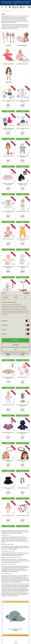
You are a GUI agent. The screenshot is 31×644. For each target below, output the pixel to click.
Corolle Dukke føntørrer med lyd (23, 516)
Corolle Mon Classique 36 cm (9, 64)
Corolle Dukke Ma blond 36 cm (8, 516)
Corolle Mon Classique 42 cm (22, 64)
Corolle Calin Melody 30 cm (8, 239)
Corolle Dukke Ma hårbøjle (23, 488)
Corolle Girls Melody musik (8, 156)
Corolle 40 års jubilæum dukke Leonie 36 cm (8, 267)
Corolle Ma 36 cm (8, 82)
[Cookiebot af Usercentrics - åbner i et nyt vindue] (23, 293)
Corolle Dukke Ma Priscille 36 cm (23, 211)
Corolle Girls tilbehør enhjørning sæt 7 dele (23, 101)
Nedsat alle (6, 635)
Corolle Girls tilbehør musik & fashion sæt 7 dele (8, 129)
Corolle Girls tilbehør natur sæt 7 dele (8, 101)
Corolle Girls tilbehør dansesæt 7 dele (23, 129)
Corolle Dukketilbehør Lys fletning (8, 461)
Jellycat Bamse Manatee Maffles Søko (15, 629)
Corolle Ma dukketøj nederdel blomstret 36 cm (8, 184)
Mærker (7, 11)
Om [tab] (25, 297)
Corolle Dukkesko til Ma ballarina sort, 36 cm (23, 184)
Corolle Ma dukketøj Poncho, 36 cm (8, 433)
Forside (3, 11)
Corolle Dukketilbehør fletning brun (23, 461)
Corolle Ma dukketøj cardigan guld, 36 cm (8, 378)
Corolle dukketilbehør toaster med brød (23, 267)
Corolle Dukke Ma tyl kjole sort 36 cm (8, 489)
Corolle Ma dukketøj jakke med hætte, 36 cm (23, 433)
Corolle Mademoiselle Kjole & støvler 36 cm (23, 405)
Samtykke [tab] (6, 297)
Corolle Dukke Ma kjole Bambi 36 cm (8, 212)
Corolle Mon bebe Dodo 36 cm (8, 405)
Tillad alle (15, 340)
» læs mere (8, 104)
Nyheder (5, 602)
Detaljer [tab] (16, 297)
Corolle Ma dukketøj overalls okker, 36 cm (23, 240)
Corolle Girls (8, 46)
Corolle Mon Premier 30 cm (23, 46)
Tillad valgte (15, 345)
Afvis (15, 349)
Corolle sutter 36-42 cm (23, 377)
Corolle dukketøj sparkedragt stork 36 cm (23, 157)
